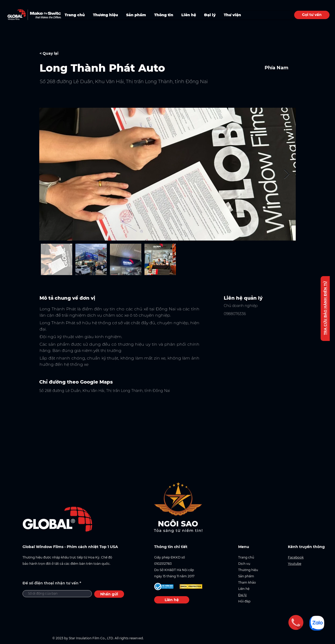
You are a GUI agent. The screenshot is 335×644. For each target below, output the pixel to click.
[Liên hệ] (172, 600)
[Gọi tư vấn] (312, 15)
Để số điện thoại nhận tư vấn (51, 583)
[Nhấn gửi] (109, 594)
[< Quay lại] (58, 54)
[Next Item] (287, 174)
